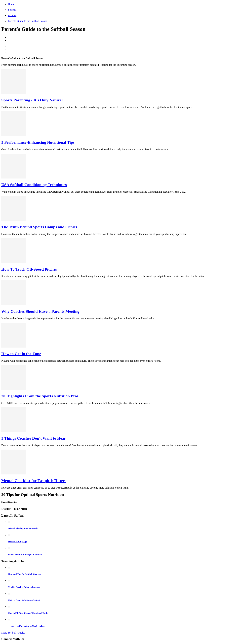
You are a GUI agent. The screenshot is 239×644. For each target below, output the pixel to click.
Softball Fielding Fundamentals (23, 528)
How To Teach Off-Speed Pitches (29, 269)
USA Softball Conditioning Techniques (34, 185)
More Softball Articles (13, 633)
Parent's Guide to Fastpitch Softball (25, 554)
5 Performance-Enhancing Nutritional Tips (38, 142)
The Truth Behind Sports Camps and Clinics (39, 227)
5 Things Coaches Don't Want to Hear (34, 438)
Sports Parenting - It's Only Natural (32, 100)
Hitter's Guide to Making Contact (24, 600)
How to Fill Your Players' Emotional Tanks (28, 613)
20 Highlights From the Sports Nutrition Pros (40, 396)
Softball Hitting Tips (18, 541)
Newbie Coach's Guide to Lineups (24, 587)
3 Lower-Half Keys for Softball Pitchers (27, 626)
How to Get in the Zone (21, 354)
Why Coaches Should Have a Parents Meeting (40, 311)
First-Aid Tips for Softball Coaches (24, 574)
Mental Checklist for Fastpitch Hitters (34, 481)
